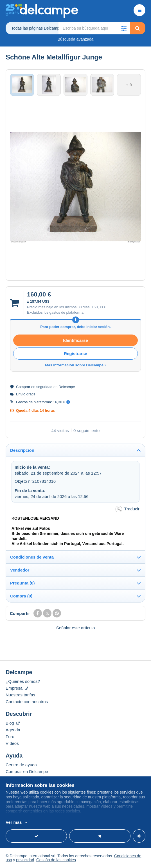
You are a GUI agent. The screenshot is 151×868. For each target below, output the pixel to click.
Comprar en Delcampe (27, 772)
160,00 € (99, 308)
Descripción (22, 451)
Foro (10, 737)
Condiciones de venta (32, 558)
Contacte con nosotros (27, 702)
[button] (124, 28)
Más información (129, 823)
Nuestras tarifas (20, 695)
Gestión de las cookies (56, 860)
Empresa (17, 689)
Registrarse (75, 354)
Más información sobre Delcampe (75, 366)
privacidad (25, 860)
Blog (13, 724)
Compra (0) (21, 596)
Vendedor (20, 571)
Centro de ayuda (21, 765)
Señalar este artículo (76, 628)
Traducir (128, 510)
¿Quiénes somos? (23, 682)
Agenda (13, 730)
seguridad (44, 388)
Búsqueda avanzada (76, 39)
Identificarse (75, 341)
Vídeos (12, 744)
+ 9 (129, 85)
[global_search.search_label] (94, 28)
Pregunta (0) (22, 584)
